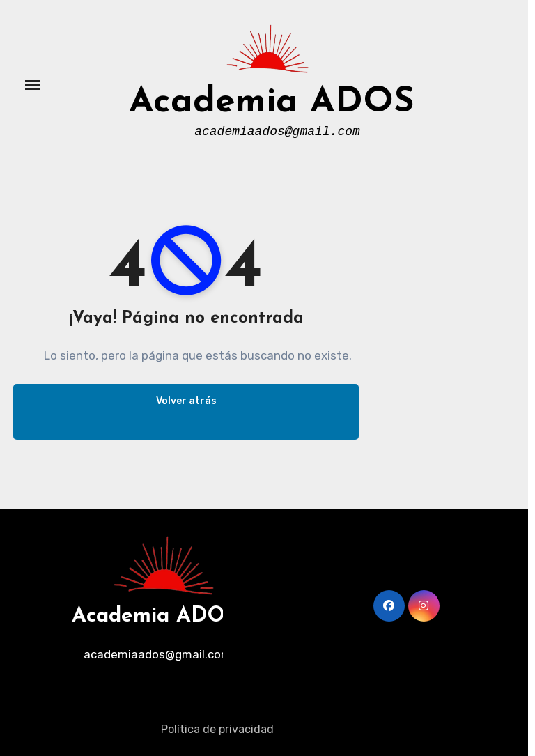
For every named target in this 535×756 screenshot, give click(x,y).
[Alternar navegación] (33, 85)
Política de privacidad (217, 729)
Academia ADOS (272, 103)
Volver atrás (186, 401)
